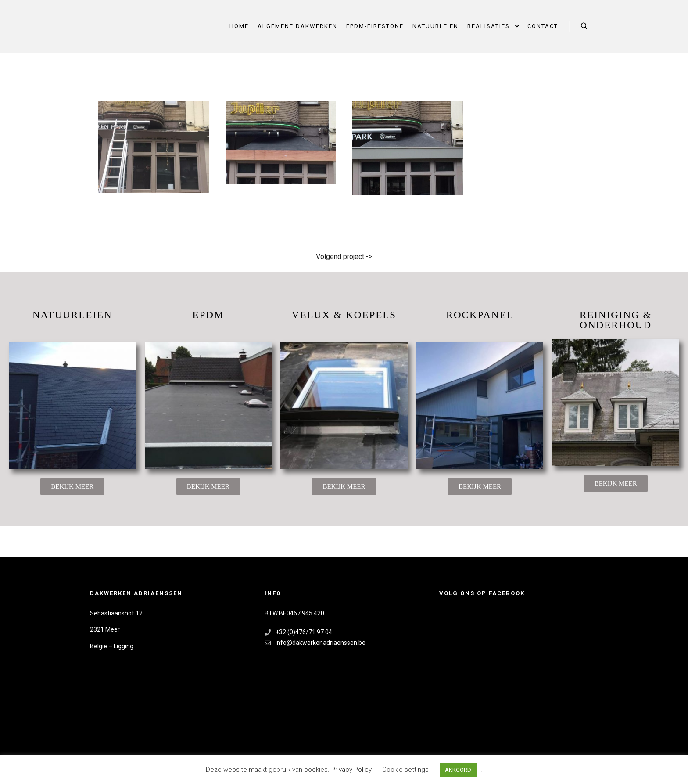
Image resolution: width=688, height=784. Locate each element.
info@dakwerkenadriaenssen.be (315, 643)
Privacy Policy (352, 770)
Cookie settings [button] (405, 770)
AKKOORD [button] (458, 770)
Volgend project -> (344, 257)
